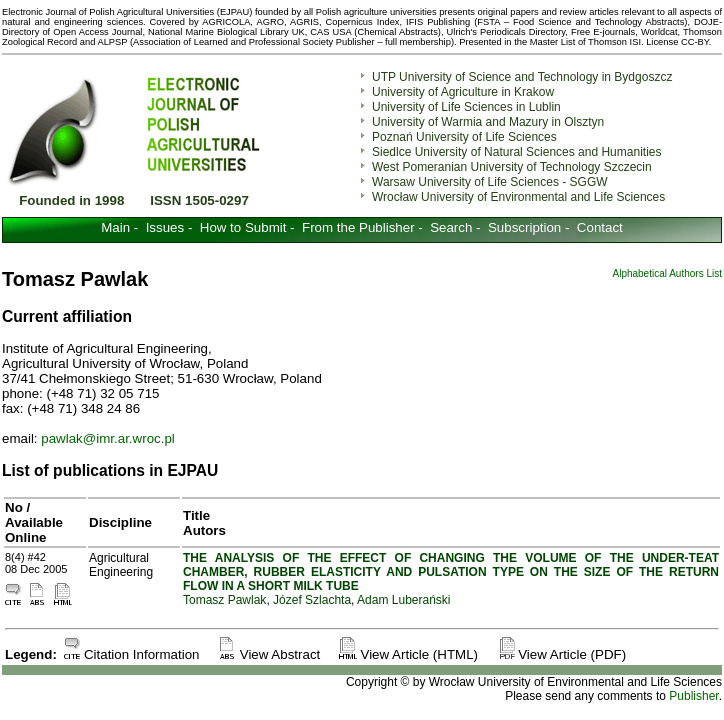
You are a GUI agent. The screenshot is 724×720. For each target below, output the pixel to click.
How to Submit (243, 227)
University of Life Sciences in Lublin (466, 107)
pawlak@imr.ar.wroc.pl (108, 438)
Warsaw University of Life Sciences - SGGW (490, 182)
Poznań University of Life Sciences (464, 137)
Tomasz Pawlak (224, 600)
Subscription (524, 227)
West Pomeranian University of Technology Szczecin (512, 167)
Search (451, 227)
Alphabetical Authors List (667, 273)
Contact (600, 227)
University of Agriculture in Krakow (463, 92)
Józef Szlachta (312, 600)
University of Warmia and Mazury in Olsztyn (488, 122)
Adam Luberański (403, 600)
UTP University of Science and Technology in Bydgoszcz (522, 77)
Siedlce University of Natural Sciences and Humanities (516, 152)
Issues (165, 227)
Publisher (693, 696)
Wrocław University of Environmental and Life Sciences (518, 197)
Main (115, 227)
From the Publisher (358, 227)
